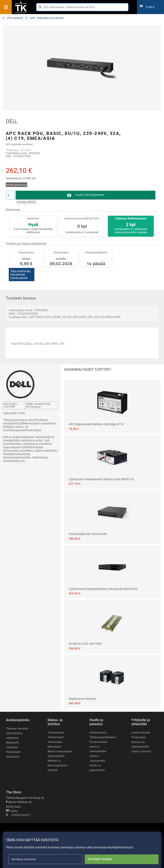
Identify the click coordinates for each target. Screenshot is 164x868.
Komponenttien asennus (98, 744)
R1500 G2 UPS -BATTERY (85, 644)
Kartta (12, 811)
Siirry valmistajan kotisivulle (38, 405)
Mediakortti (12, 743)
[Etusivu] (21, 13)
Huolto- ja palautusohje (97, 768)
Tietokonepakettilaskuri (103, 737)
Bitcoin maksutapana (60, 751)
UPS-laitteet (13, 18)
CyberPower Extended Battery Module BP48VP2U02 (103, 589)
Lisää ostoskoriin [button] (89, 195)
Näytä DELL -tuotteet (11, 405)
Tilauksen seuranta (17, 729)
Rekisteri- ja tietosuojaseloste (57, 763)
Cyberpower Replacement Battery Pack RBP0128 (101, 479)
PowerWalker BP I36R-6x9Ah (88, 534)
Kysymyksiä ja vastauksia (14, 736)
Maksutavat (54, 747)
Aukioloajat (13, 757)
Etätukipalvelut (98, 733)
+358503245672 (18, 815)
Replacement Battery (83, 699)
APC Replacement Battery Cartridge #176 (96, 424)
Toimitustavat (56, 737)
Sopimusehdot (56, 756)
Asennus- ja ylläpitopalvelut (140, 744)
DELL (12, 121)
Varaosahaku (97, 761)
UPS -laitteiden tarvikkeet (45, 18)
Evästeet (53, 770)
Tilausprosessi (56, 733)
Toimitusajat (55, 742)
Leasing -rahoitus (141, 751)
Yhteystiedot (13, 752)
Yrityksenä (12, 747)
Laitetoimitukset (141, 733)
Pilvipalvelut (138, 737)
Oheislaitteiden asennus (98, 754)
